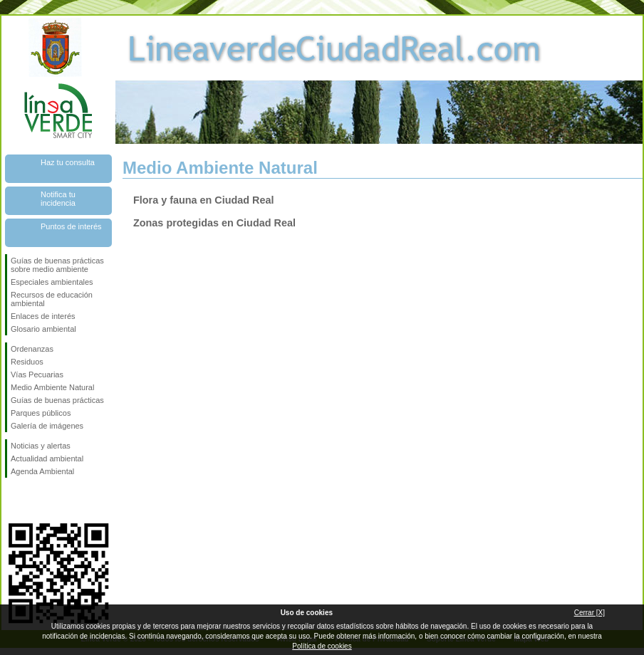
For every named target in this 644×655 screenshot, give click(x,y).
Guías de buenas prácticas (57, 400)
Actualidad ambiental (47, 459)
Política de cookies (322, 646)
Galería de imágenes (47, 426)
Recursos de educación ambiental (52, 299)
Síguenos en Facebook (14, 501)
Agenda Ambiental (42, 471)
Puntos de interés (71, 226)
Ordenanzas (32, 349)
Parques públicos (41, 413)
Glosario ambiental (43, 329)
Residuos (27, 362)
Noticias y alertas (41, 446)
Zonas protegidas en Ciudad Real (214, 223)
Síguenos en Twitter (37, 501)
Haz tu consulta (68, 162)
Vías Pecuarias (37, 374)
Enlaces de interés (43, 316)
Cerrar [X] (590, 613)
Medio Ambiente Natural (52, 387)
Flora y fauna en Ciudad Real (204, 200)
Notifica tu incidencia (58, 199)
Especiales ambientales (52, 282)
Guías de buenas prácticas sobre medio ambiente (57, 265)
